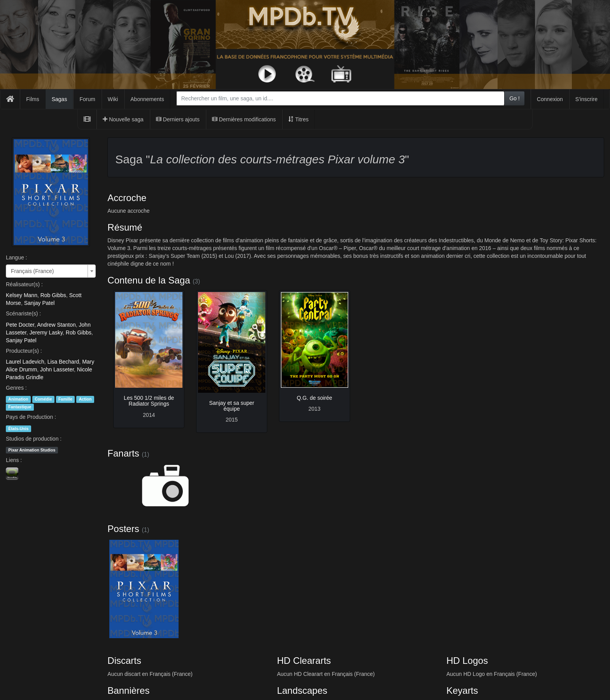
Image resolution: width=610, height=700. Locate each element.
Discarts (124, 661)
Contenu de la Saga (149, 280)
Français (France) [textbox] (32, 271)
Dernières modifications (244, 119)
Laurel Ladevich (25, 362)
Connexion (550, 99)
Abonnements (147, 99)
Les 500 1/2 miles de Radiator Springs (149, 401)
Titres (298, 119)
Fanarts (123, 453)
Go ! (514, 98)
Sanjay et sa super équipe (231, 406)
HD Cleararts (304, 661)
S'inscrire (586, 99)
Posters (123, 529)
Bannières (128, 690)
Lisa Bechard (63, 362)
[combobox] (341, 98)
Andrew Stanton (56, 325)
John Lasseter (57, 369)
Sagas (60, 99)
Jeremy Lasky (46, 332)
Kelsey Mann (22, 295)
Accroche (127, 198)
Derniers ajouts (178, 119)
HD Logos (467, 661)
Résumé (125, 227)
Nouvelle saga (123, 119)
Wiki (113, 99)
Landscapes (302, 690)
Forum (87, 99)
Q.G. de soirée (315, 398)
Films (32, 99)
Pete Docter (20, 325)
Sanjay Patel (39, 303)
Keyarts (462, 690)
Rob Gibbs (53, 295)
